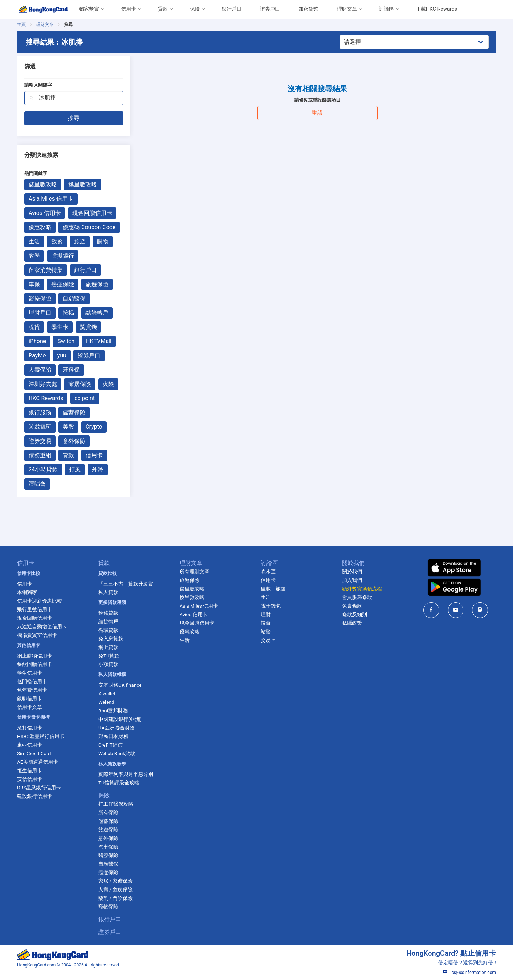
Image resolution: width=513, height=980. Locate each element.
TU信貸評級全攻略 (119, 783)
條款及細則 (354, 614)
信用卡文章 (30, 707)
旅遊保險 (97, 284)
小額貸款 (108, 664)
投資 (266, 623)
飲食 (57, 241)
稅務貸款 (108, 613)
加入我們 (352, 580)
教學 (34, 256)
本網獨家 (27, 592)
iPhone (37, 341)
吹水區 (268, 572)
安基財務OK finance (120, 685)
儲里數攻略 (43, 184)
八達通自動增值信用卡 (42, 626)
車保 (34, 284)
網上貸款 (108, 647)
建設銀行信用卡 (35, 796)
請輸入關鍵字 (38, 85)
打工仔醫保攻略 (116, 804)
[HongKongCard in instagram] (480, 610)
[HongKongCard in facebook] (431, 610)
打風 (75, 470)
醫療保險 (40, 298)
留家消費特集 (46, 270)
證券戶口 (270, 9)
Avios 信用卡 (45, 213)
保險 (195, 9)
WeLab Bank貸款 (117, 753)
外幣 (98, 470)
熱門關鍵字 (36, 173)
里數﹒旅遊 (273, 589)
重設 (317, 113)
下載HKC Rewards (437, 9)
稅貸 (34, 327)
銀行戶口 (232, 9)
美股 (68, 427)
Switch (66, 341)
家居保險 (80, 384)
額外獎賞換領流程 (362, 589)
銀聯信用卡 (30, 698)
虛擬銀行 (63, 256)
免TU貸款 (109, 656)
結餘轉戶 (97, 313)
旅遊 (80, 241)
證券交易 (40, 441)
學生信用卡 (30, 673)
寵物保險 (108, 907)
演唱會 (37, 484)
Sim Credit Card (34, 753)
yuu (62, 355)
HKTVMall (99, 341)
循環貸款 (108, 630)
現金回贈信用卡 (92, 213)
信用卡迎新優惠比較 (40, 601)
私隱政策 (352, 623)
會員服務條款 (357, 597)
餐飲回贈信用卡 (35, 664)
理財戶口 (40, 313)
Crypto (94, 427)
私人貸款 (108, 592)
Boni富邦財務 (113, 711)
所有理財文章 (195, 572)
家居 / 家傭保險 (115, 881)
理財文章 (347, 9)
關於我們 (352, 572)
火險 (108, 384)
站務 (266, 631)
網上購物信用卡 (35, 656)
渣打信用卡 (30, 728)
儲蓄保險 (74, 412)
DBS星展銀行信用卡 (39, 788)
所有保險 (108, 813)
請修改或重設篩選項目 (317, 100)
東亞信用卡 (30, 745)
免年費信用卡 (32, 690)
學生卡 (60, 327)
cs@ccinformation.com (469, 973)
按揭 (68, 313)
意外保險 (74, 441)
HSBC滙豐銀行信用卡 (41, 736)
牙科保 (71, 370)
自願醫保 (74, 298)
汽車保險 (108, 847)
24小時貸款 (43, 470)
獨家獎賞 (89, 9)
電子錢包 (271, 606)
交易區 (268, 640)
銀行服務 (40, 412)
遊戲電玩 (40, 427)
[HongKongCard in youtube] (456, 610)
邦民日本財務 (113, 736)
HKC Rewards (46, 398)
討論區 (387, 9)
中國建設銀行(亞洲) (120, 719)
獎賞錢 (88, 327)
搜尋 (74, 118)
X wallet (107, 693)
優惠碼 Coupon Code (89, 227)
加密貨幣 (309, 9)
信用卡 (129, 9)
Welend (106, 702)
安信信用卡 (30, 779)
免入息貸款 (111, 639)
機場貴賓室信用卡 (37, 635)
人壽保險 (40, 370)
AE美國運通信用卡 (38, 762)
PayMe (37, 355)
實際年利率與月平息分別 (126, 774)
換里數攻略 (83, 184)
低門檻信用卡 (32, 681)
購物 (103, 241)
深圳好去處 (43, 384)
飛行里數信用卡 (35, 609)
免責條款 (352, 606)
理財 (266, 614)
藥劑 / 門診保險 (115, 898)
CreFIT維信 (110, 745)
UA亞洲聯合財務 (116, 728)
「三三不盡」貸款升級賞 (126, 584)
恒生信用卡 (30, 770)
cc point (85, 398)
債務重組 (40, 455)
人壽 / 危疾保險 (115, 889)
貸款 (163, 9)
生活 (34, 241)
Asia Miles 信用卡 (51, 199)
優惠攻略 (40, 227)
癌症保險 (63, 284)
